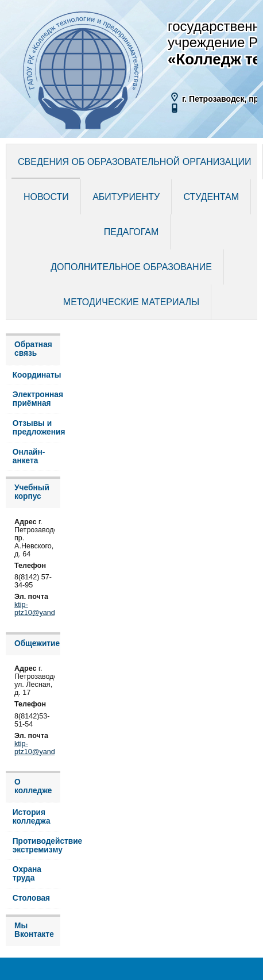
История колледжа (32, 817)
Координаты (36, 375)
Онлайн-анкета (29, 456)
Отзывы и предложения (36, 428)
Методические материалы (131, 302)
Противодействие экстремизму (36, 846)
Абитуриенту (126, 197)
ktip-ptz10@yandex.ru (43, 609)
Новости (46, 197)
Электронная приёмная (36, 399)
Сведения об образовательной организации (134, 162)
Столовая (31, 898)
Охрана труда (27, 874)
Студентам (212, 197)
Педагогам (131, 232)
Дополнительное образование (131, 267)
